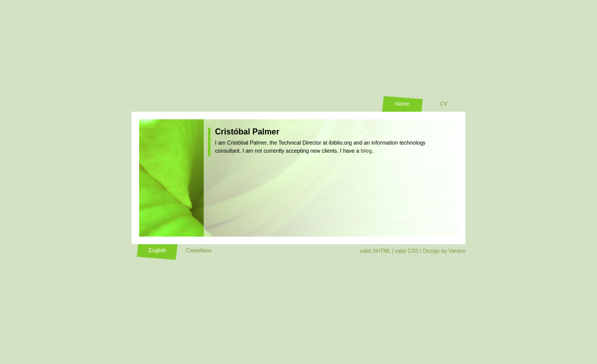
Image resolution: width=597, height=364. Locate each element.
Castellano (199, 250)
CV (444, 104)
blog (367, 151)
